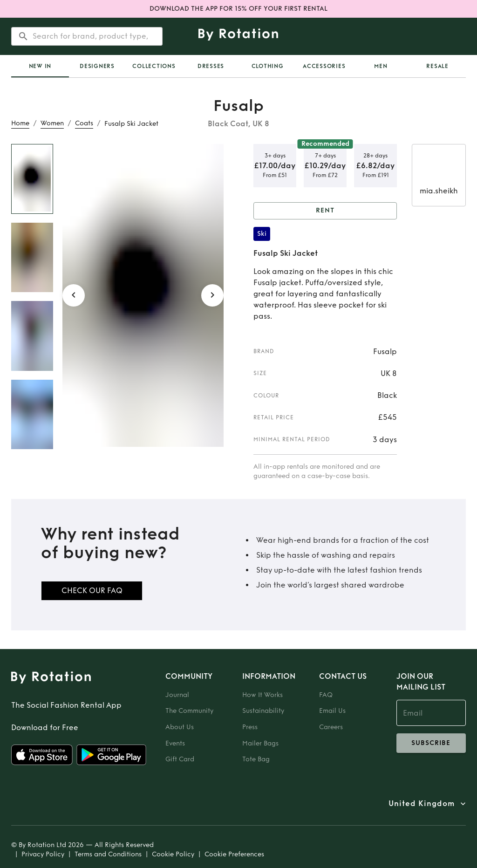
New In (40, 66)
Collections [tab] (154, 66)
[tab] (40, 66)
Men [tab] (381, 66)
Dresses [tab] (211, 66)
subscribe (431, 743)
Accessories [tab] (324, 66)
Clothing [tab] (268, 66)
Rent (325, 211)
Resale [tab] (437, 66)
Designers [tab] (97, 66)
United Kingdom (422, 804)
